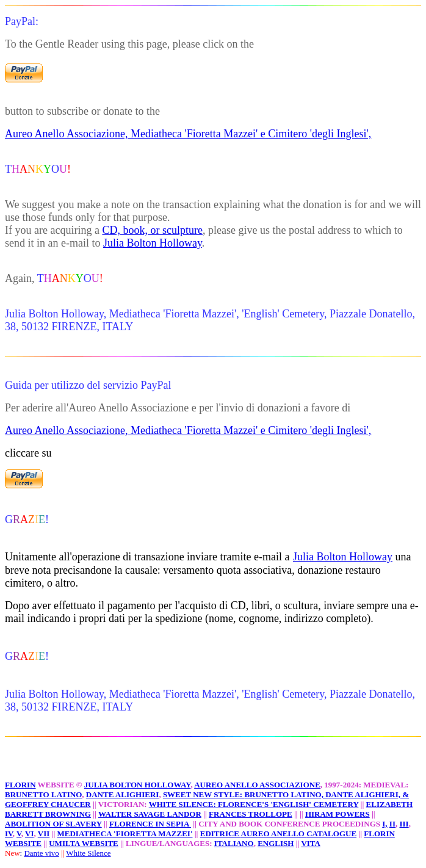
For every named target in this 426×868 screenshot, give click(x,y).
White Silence (88, 853)
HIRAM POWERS (338, 814)
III (404, 824)
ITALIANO (234, 843)
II (392, 824)
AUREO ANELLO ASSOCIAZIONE (257, 785)
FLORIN (20, 785)
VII (44, 834)
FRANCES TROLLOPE (251, 814)
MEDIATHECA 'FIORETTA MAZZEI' (125, 834)
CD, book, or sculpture (152, 230)
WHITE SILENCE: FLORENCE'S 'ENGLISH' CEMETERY (254, 804)
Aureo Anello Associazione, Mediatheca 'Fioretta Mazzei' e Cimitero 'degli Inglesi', (188, 134)
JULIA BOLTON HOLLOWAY (138, 785)
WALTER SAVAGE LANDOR (150, 814)
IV (9, 834)
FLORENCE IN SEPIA (150, 824)
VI (29, 834)
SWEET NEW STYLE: (204, 794)
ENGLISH (276, 843)
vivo (52, 853)
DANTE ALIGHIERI (123, 794)
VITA (311, 843)
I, (384, 824)
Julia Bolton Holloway (153, 243)
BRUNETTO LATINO (43, 794)
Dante (34, 853)
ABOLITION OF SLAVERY (53, 824)
